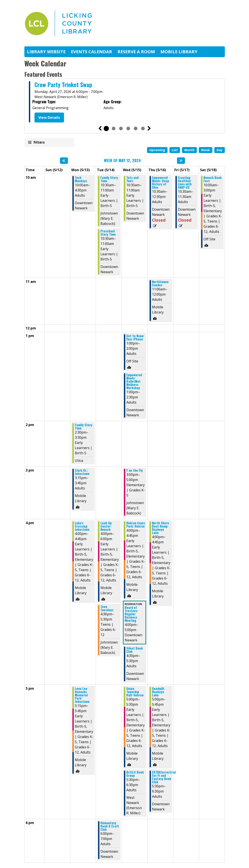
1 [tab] (106, 128)
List (175, 150)
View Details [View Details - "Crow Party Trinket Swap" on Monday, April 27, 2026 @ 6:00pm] (49, 118)
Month (189, 150)
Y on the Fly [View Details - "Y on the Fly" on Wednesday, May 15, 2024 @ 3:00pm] (135, 470)
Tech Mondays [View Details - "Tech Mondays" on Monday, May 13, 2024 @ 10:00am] (81, 179)
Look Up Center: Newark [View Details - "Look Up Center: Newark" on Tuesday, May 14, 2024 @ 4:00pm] (106, 526)
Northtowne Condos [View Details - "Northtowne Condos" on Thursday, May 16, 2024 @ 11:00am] (160, 283)
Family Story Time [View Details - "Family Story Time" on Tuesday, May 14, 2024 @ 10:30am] (109, 179)
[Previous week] (64, 161)
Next (149, 128)
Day (220, 150)
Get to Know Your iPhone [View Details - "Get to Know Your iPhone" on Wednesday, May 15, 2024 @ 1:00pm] (135, 337)
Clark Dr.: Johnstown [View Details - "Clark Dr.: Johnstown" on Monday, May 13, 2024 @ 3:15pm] (82, 472)
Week (206, 150)
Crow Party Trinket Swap (63, 85)
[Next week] (181, 161)
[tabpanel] (125, 102)
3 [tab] (121, 128)
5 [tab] (136, 128)
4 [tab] (128, 128)
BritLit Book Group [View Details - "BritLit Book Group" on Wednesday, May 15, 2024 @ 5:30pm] (135, 774)
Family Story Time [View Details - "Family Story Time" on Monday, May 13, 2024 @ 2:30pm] (84, 426)
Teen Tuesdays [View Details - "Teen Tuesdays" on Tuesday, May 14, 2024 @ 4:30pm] (107, 608)
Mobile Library (179, 52)
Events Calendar (92, 52)
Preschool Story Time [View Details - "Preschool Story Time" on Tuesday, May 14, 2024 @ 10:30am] (108, 233)
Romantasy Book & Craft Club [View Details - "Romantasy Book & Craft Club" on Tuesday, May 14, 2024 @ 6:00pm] (110, 826)
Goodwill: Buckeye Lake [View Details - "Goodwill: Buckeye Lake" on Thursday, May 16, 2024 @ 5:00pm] (158, 692)
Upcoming (157, 150)
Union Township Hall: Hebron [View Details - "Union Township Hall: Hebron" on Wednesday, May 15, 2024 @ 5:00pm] (135, 692)
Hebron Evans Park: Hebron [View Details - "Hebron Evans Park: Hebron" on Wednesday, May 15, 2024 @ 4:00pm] (136, 525)
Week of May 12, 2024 (122, 161)
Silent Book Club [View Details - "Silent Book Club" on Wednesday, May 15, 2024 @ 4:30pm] (135, 650)
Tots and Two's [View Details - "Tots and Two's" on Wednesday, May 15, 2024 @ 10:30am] (132, 179)
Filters (39, 142)
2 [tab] (114, 128)
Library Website (46, 52)
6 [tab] (143, 128)
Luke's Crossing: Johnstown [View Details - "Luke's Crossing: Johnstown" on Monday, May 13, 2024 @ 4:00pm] (82, 526)
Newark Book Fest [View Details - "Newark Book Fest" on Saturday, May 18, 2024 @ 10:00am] (213, 179)
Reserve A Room (136, 52)
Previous (100, 128)
